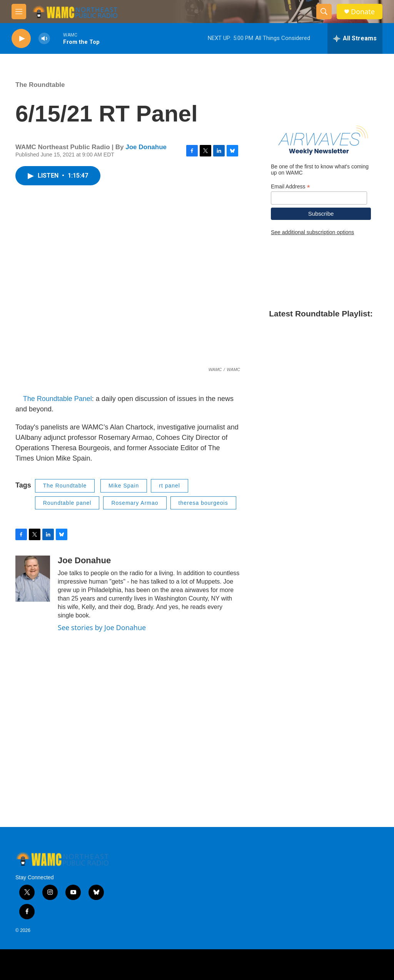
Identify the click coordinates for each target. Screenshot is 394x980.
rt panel (169, 486)
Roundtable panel (67, 503)
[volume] (44, 39)
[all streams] (355, 38)
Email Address (290, 187)
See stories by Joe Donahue (102, 627)
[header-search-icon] (324, 12)
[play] (21, 39)
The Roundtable (40, 85)
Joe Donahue (146, 147)
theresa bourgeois (203, 503)
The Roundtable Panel (58, 399)
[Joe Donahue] (33, 579)
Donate (363, 12)
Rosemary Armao (135, 503)
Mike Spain (124, 486)
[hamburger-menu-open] (19, 12)
